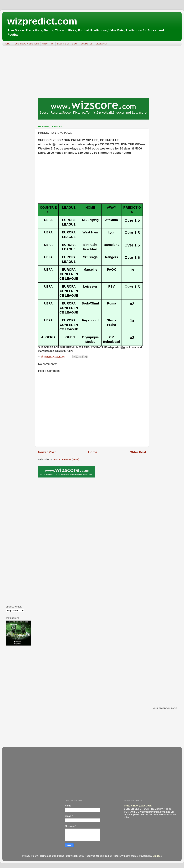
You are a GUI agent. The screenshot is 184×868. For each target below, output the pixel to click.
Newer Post (47, 452)
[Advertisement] (92, 73)
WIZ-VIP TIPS (48, 44)
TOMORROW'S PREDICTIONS (26, 44)
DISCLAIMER (101, 44)
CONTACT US (87, 44)
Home (93, 452)
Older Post (138, 452)
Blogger (157, 856)
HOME (7, 44)
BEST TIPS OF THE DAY (67, 44)
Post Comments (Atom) (66, 459)
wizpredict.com (42, 21)
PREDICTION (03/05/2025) (138, 806)
